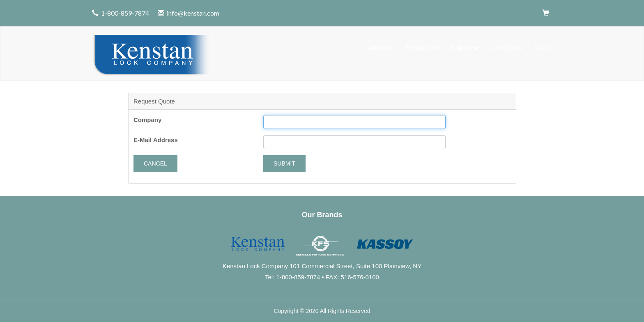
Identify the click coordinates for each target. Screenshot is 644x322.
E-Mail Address (156, 139)
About (381, 47)
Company (147, 119)
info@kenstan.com (193, 13)
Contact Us (507, 47)
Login (542, 47)
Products (422, 47)
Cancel (155, 163)
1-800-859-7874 (125, 13)
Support (465, 47)
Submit (284, 163)
